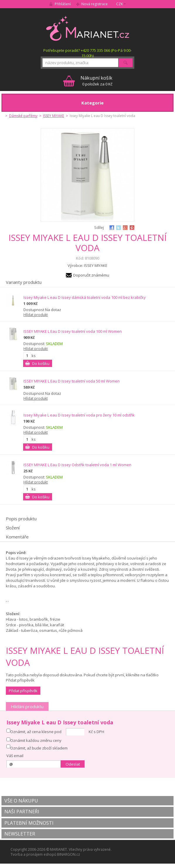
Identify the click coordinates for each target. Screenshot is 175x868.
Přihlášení (63, 4)
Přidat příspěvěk (23, 691)
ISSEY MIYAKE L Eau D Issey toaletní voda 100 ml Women (73, 331)
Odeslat (73, 764)
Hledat (126, 63)
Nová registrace (95, 4)
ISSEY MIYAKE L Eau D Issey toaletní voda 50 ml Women (72, 381)
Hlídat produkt (36, 315)
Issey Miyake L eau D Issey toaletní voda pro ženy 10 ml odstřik (79, 415)
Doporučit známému (91, 275)
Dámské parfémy (23, 116)
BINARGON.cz (68, 854)
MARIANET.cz (88, 28)
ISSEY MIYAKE (54, 116)
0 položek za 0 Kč (96, 81)
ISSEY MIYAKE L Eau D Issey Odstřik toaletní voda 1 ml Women (77, 465)
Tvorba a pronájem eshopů (33, 854)
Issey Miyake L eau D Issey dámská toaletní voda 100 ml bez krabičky (85, 297)
